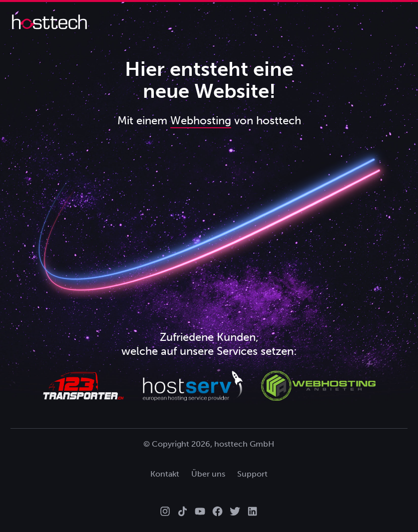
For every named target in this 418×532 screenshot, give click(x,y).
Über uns (208, 474)
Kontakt (165, 474)
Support (252, 474)
